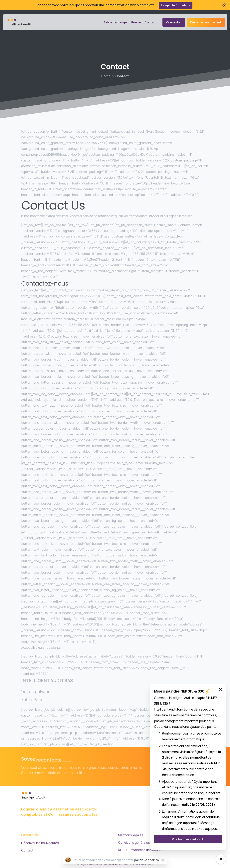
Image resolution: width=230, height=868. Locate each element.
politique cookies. (147, 860)
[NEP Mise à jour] (221, 859)
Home (106, 76)
